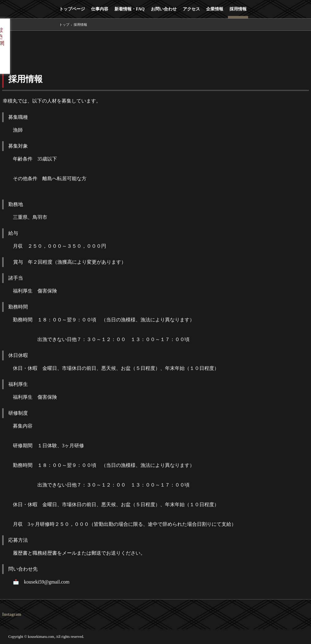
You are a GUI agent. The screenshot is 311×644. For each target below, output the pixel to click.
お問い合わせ (164, 9)
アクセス (191, 9)
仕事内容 (100, 9)
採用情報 (238, 9)
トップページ (72, 9)
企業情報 (215, 9)
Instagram (12, 614)
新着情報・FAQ (130, 9)
